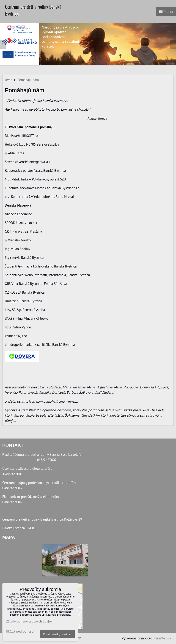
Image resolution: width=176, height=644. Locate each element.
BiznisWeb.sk (162, 638)
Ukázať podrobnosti (20, 631)
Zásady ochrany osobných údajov (29, 621)
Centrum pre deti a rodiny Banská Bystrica (33, 10)
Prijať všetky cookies (57, 634)
